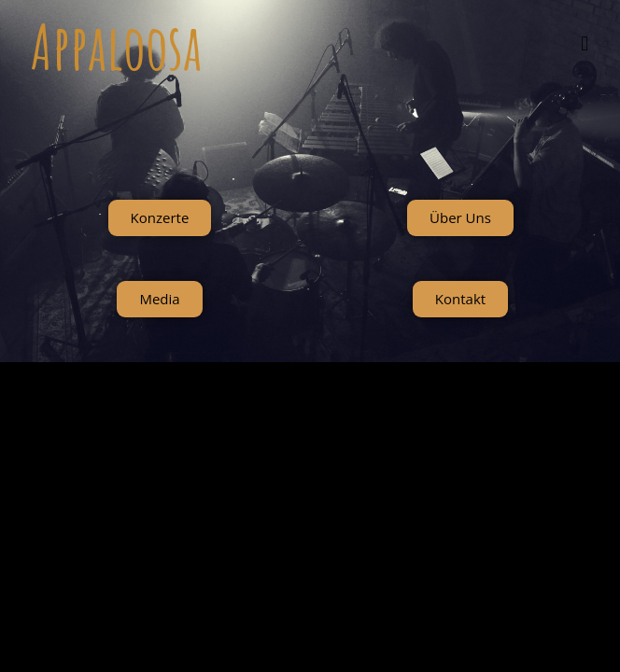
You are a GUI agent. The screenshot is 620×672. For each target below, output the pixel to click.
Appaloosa (116, 46)
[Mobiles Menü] (585, 43)
